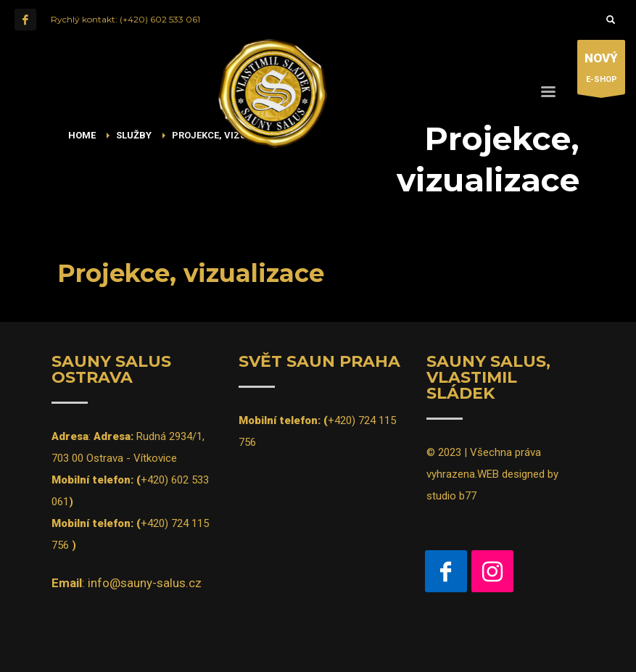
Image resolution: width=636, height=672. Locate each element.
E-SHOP (601, 71)
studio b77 (451, 496)
